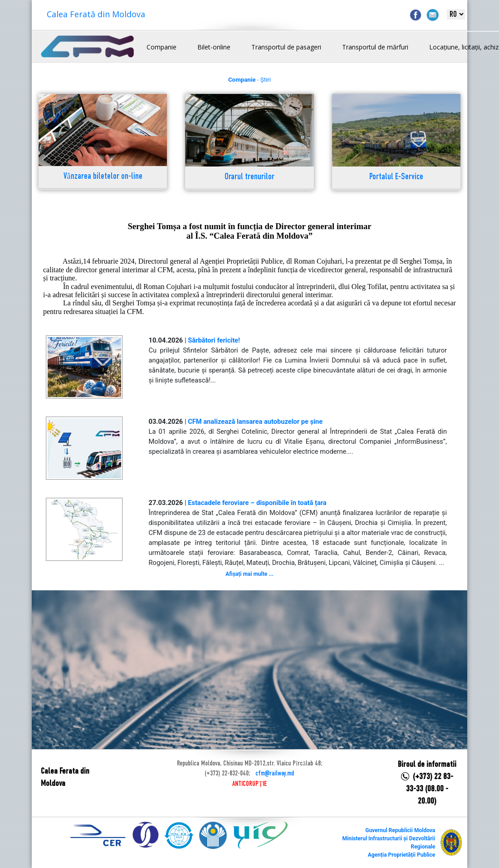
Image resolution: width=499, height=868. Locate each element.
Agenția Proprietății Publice (401, 855)
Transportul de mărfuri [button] (375, 47)
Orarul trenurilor (249, 177)
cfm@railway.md (275, 774)
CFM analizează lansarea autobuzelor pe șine (255, 422)
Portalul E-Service (396, 177)
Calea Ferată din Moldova (96, 14)
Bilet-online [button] (214, 47)
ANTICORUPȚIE (249, 784)
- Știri (249, 80)
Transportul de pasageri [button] (286, 47)
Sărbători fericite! (214, 340)
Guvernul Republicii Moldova (400, 830)
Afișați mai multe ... (249, 574)
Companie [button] (161, 47)
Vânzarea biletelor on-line (103, 177)
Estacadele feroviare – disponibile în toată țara (257, 503)
